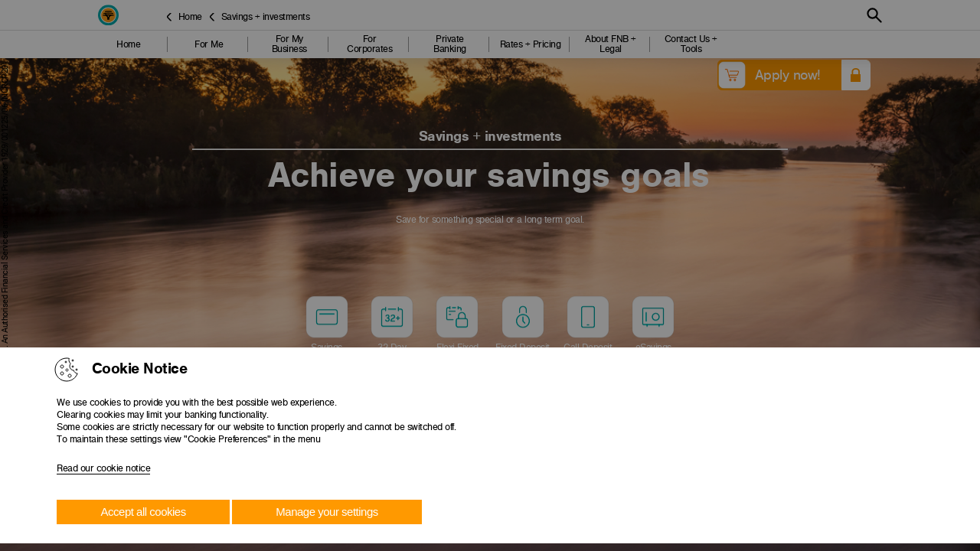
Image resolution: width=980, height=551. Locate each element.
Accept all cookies (144, 512)
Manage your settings (327, 512)
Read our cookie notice (103, 468)
